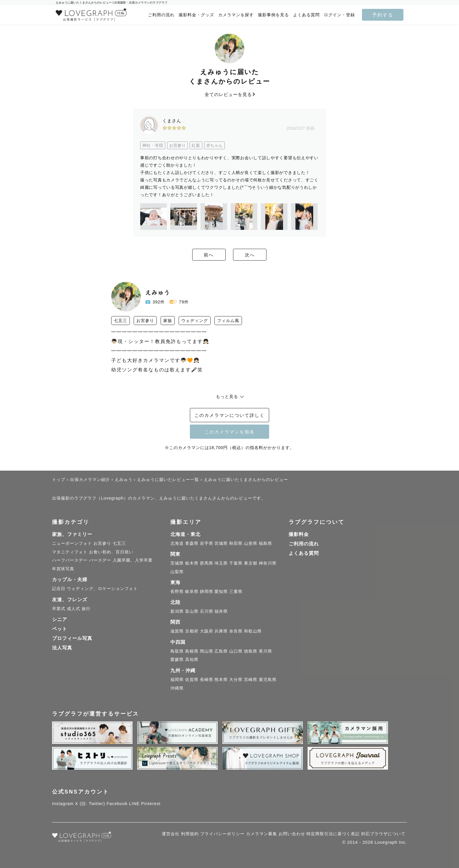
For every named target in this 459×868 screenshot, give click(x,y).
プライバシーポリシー (222, 834)
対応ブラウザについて (383, 834)
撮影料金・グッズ (196, 15)
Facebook (117, 804)
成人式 (73, 609)
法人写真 (62, 648)
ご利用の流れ (161, 15)
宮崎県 (251, 680)
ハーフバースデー (70, 560)
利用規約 (190, 834)
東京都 (251, 563)
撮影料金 (299, 534)
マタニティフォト (70, 552)
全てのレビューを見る (229, 94)
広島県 (221, 651)
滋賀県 (177, 631)
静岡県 (207, 591)
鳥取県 (177, 651)
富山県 (192, 611)
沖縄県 (177, 688)
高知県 (192, 659)
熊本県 (221, 680)
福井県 (221, 611)
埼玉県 (221, 563)
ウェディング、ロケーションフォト (102, 589)
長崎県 (207, 680)
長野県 (177, 591)
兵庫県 (221, 631)
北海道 (177, 543)
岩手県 (207, 543)
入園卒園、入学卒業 (133, 560)
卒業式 (59, 609)
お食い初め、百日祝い (111, 552)
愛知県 (221, 591)
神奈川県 (268, 563)
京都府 (192, 631)
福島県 (265, 543)
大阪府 (207, 631)
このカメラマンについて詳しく (229, 415)
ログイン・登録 (339, 15)
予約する (383, 15)
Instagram (63, 804)
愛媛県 (177, 659)
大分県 (236, 680)
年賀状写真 (63, 569)
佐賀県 (192, 680)
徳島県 (251, 651)
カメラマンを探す (236, 15)
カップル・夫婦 (70, 580)
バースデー (100, 560)
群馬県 (207, 563)
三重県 (236, 591)
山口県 (236, 651)
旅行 (86, 609)
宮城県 (221, 543)
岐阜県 (192, 591)
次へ (262, 255)
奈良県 (236, 631)
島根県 (192, 651)
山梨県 (177, 572)
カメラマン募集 (262, 834)
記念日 (59, 589)
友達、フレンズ (70, 600)
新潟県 (177, 611)
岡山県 (207, 651)
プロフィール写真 (72, 638)
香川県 (265, 651)
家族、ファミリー (72, 534)
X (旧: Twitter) (90, 804)
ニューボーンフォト (72, 543)
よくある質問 (306, 15)
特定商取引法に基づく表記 (333, 834)
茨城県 (177, 563)
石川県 (207, 611)
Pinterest (151, 804)
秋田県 (236, 543)
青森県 (192, 543)
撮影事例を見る (273, 15)
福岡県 (177, 680)
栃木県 (192, 563)
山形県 (251, 543)
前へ (197, 255)
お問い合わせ (292, 834)
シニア (60, 619)
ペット (60, 629)
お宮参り (102, 543)
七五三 (119, 543)
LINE (134, 804)
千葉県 (236, 563)
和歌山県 (253, 631)
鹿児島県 (268, 680)
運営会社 (171, 834)
